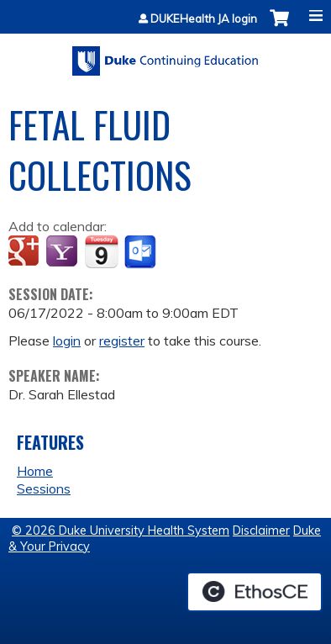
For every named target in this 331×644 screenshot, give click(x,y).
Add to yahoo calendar (63, 252)
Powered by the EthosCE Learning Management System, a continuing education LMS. (255, 592)
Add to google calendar (26, 252)
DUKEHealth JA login (204, 19)
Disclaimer (261, 531)
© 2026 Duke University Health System (121, 531)
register (122, 340)
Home (35, 471)
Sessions (44, 488)
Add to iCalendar (101, 251)
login (67, 340)
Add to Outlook (142, 252)
